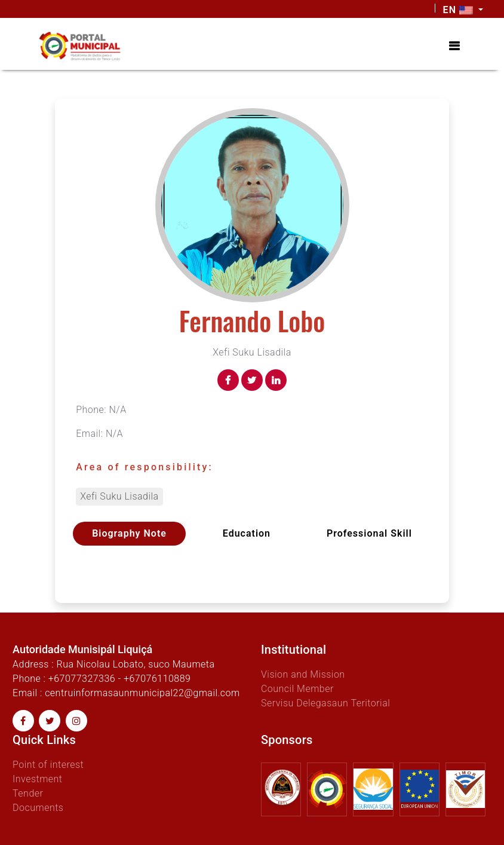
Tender (28, 793)
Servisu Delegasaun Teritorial (325, 703)
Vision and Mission (303, 674)
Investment (37, 779)
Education (247, 533)
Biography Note (129, 533)
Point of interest (48, 765)
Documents (38, 808)
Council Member (297, 689)
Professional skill (369, 533)
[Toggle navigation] (454, 46)
